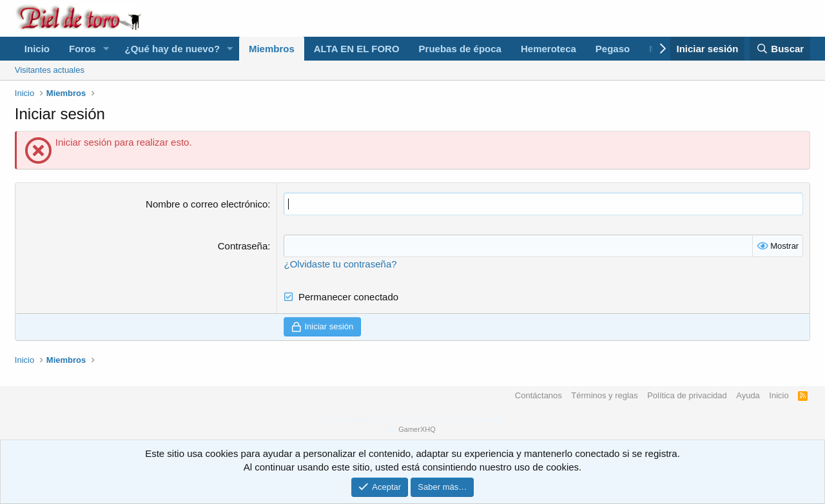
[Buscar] (780, 49)
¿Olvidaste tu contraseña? (340, 264)
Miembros (272, 49)
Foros (82, 49)
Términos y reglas (604, 395)
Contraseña (243, 246)
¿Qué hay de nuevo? (173, 49)
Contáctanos (539, 395)
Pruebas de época (460, 49)
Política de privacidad (687, 395)
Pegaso (613, 49)
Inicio (37, 49)
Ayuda (748, 395)
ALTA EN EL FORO (357, 49)
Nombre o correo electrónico (207, 204)
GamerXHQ (417, 429)
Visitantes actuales (50, 70)
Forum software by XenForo (412, 419)
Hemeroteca (548, 49)
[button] (106, 49)
